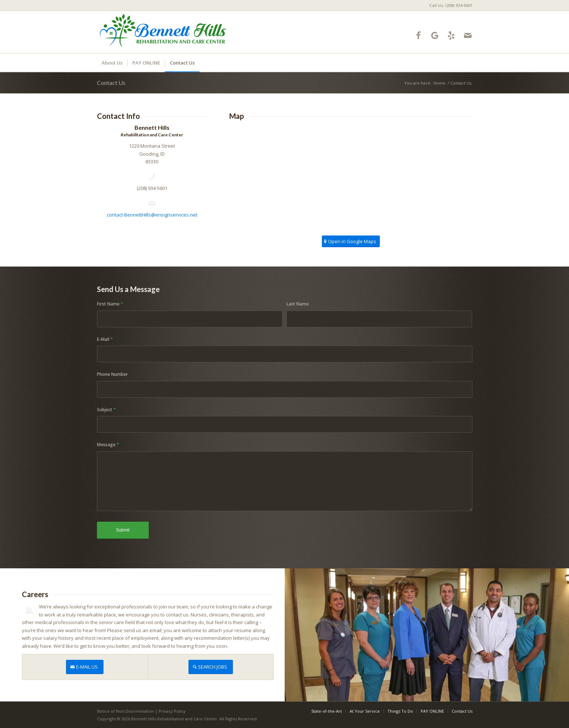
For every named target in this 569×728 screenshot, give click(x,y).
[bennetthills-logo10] (163, 32)
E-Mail (105, 339)
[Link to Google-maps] (435, 35)
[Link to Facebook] (419, 35)
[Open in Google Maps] (351, 242)
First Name (110, 304)
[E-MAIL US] (85, 667)
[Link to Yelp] (451, 35)
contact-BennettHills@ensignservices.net (152, 215)
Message (108, 445)
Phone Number (112, 374)
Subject (106, 410)
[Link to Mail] (468, 35)
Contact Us (111, 83)
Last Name (298, 304)
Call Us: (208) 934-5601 (451, 5)
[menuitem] (449, 5)
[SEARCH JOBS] (211, 667)
